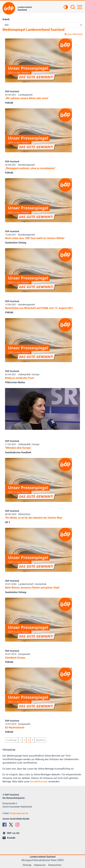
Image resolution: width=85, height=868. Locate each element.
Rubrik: (6, 19)
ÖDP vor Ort (11, 833)
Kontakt (9, 838)
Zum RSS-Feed (74, 34)
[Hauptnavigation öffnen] (80, 7)
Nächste (40, 740)
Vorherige (12, 740)
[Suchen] (73, 7)
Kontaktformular (39, 782)
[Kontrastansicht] (66, 7)
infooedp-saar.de (19, 813)
